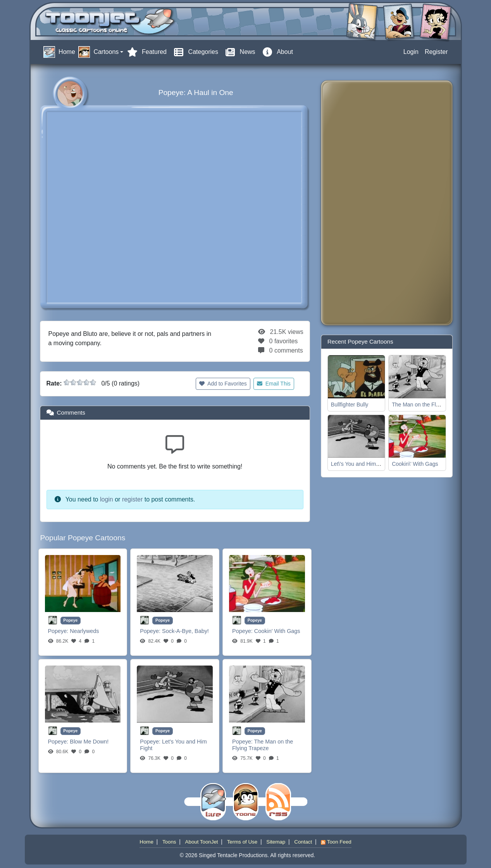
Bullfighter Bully (350, 405)
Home (146, 842)
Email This (274, 384)
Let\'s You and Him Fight (360, 464)
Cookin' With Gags (277, 631)
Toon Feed (336, 842)
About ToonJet (202, 842)
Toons (169, 842)
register (132, 499)
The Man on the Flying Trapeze (263, 745)
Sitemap (276, 842)
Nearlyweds (84, 631)
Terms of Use (242, 842)
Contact (303, 842)
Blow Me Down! (89, 742)
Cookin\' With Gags (415, 464)
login (107, 499)
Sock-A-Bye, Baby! (185, 631)
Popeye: (59, 631)
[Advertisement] (358, 203)
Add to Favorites (223, 384)
